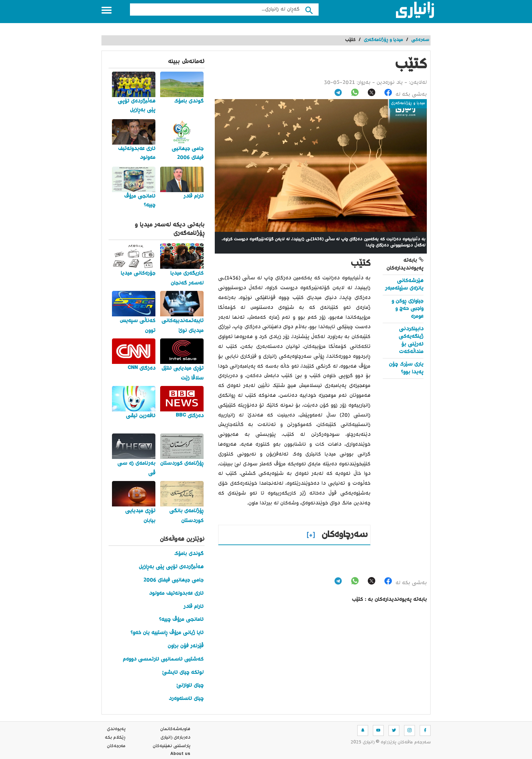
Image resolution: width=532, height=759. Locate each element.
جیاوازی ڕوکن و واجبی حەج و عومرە (407, 309)
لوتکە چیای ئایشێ (183, 673)
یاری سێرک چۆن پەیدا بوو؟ (406, 368)
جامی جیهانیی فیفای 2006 (173, 580)
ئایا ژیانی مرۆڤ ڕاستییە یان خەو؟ (167, 633)
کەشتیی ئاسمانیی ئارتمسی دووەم (163, 659)
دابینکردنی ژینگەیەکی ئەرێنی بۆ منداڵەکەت (411, 340)
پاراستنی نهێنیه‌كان (172, 746)
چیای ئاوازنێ (190, 686)
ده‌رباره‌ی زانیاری (175, 738)
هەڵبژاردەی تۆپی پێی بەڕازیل (171, 567)
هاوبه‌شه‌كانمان (175, 729)
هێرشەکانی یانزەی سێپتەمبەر (404, 285)
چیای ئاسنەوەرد (186, 699)
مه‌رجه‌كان (116, 746)
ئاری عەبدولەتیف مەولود (176, 594)
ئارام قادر (194, 607)
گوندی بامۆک (189, 554)
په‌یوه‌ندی (116, 729)
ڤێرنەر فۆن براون (186, 646)
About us (180, 755)
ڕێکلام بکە (115, 738)
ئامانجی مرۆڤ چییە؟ (181, 620)
